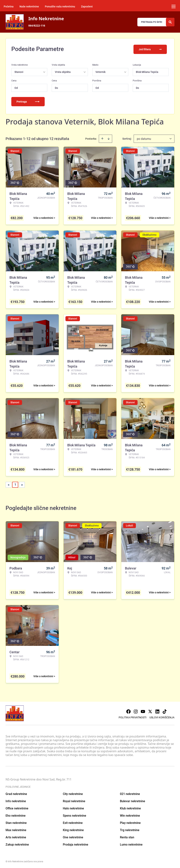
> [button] (22, 484)
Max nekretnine (16, 829)
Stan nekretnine (16, 822)
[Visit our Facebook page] (128, 711)
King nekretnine (73, 829)
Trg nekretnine (130, 829)
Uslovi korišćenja (162, 717)
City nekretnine (73, 793)
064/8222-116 (37, 25)
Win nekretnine (130, 815)
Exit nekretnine (73, 822)
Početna (9, 6)
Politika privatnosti (133, 717)
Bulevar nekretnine (133, 800)
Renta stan (127, 837)
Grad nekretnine (16, 793)
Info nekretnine (16, 800)
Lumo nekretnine (131, 844)
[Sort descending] (109, 138)
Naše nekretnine (29, 6)
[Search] (170, 22)
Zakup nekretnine (17, 844)
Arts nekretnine (16, 837)
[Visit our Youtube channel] (143, 711)
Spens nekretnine (75, 815)
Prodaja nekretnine (76, 844)
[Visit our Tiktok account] (165, 711)
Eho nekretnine (16, 815)
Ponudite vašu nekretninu (60, 6)
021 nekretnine (130, 793)
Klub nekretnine (130, 808)
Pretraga (28, 101)
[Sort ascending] (102, 138)
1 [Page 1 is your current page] (15, 484)
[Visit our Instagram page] (136, 711)
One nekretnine (73, 837)
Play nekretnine (130, 822)
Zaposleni (87, 6)
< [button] (9, 484)
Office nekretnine (17, 808)
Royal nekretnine (74, 800)
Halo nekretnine (73, 808)
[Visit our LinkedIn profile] (157, 711)
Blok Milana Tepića (147, 71)
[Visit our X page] (150, 711)
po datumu (144, 138)
